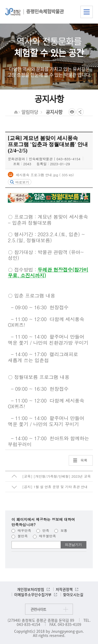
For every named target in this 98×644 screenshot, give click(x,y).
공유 (80, 112)
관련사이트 (38, 609)
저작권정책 (64, 589)
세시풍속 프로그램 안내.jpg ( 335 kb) (44, 175)
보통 (61, 530)
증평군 (13, 12)
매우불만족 (44, 536)
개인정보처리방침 (31, 589)
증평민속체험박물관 (45, 11)
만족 (43, 530)
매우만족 (21, 530)
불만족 (20, 536)
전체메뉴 (87, 12)
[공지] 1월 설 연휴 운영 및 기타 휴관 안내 (55, 487)
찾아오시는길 (73, 595)
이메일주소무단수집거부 (33, 595)
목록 (84, 460)
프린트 (72, 112)
